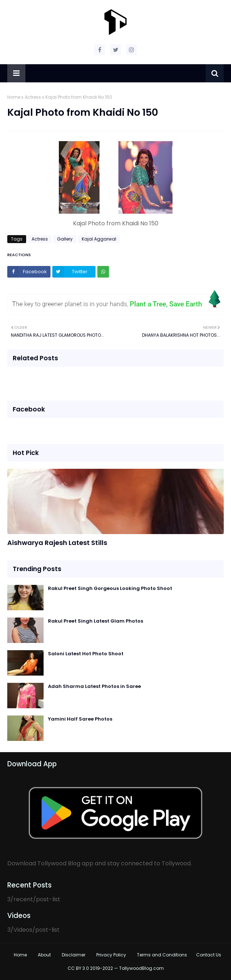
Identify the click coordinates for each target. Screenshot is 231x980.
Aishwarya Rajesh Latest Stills (57, 543)
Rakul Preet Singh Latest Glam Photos (96, 621)
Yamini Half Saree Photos (80, 719)
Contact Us (209, 955)
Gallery (65, 239)
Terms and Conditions (162, 955)
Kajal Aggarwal (99, 239)
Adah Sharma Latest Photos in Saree (94, 686)
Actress (33, 97)
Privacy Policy (111, 955)
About (44, 955)
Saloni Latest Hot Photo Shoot (86, 654)
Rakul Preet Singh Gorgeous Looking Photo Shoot (110, 588)
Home (14, 97)
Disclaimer (74, 955)
